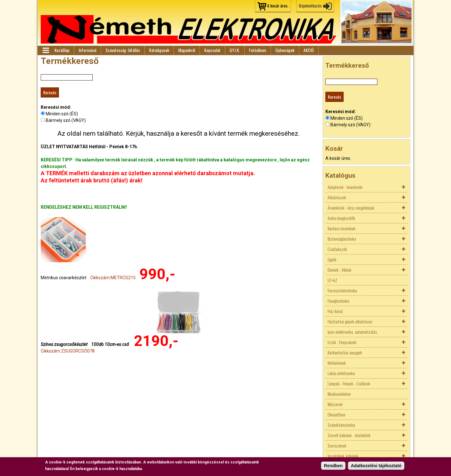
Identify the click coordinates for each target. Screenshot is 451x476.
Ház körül (335, 311)
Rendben (333, 466)
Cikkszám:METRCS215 (113, 278)
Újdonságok (285, 50)
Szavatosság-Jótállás (123, 50)
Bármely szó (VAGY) (66, 120)
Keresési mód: (56, 107)
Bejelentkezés (310, 5)
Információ (88, 50)
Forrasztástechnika (342, 290)
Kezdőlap (62, 50)
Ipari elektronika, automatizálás (352, 332)
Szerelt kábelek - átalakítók (349, 435)
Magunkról (187, 50)
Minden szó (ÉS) (62, 114)
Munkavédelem (339, 394)
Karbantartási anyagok (345, 352)
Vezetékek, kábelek (343, 456)
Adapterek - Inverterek (345, 187)
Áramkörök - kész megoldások (351, 208)
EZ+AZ (332, 280)
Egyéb (332, 259)
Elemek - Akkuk (340, 270)
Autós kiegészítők (341, 218)
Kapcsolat (212, 50)
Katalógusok (159, 50)
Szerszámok (337, 445)
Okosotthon (337, 414)
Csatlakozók (337, 249)
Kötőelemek (337, 363)
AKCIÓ (309, 50)
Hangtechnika (338, 301)
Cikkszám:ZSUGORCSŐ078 (68, 351)
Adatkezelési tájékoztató (376, 466)
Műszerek (335, 404)
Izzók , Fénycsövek (342, 342)
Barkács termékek (342, 228)
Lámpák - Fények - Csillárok (349, 383)
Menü (45, 50)
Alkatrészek (337, 197)
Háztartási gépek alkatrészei (350, 321)
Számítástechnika (341, 425)
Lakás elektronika (341, 373)
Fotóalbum (258, 50)
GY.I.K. (235, 50)
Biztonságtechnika (342, 239)
